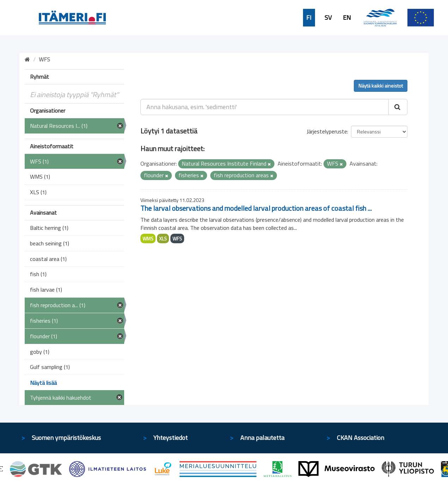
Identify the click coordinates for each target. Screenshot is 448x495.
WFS (177, 238)
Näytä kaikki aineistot (381, 86)
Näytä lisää (43, 383)
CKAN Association (361, 438)
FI (309, 18)
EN (347, 18)
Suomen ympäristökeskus (66, 438)
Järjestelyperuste (327, 131)
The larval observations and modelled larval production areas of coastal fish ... (256, 208)
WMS (148, 238)
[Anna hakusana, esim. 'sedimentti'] (265, 107)
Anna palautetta (262, 438)
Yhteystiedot (171, 438)
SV (328, 18)
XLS (163, 238)
